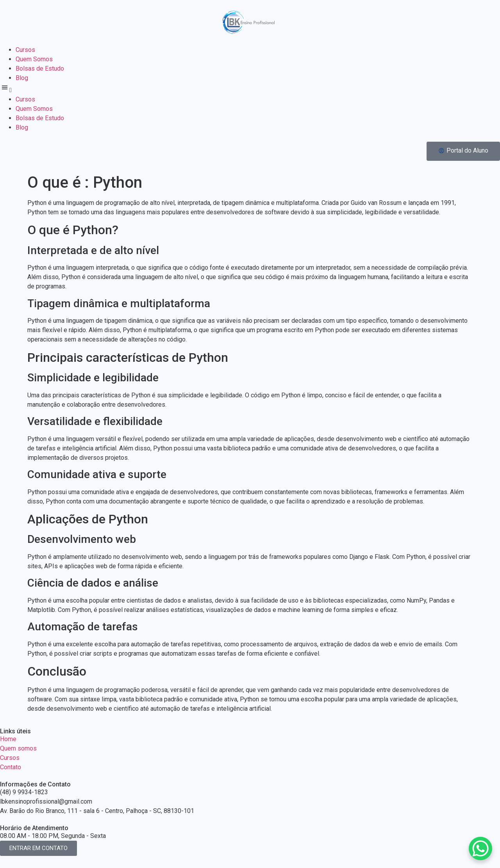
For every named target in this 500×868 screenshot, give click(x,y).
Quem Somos (34, 59)
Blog (22, 78)
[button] (250, 89)
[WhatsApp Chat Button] (480, 848)
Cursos (25, 50)
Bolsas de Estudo (40, 68)
